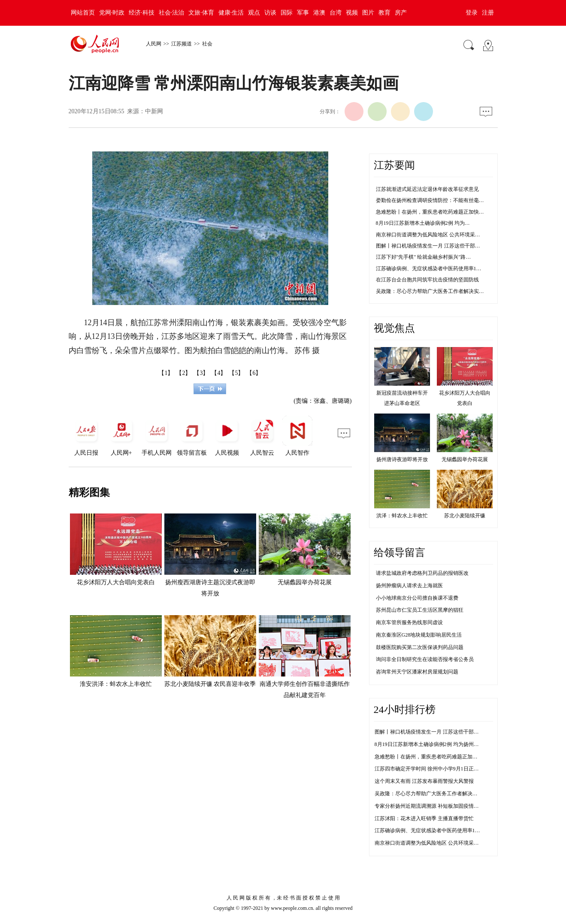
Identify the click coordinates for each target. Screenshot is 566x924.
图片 (368, 13)
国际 (287, 13)
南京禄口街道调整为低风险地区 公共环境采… (428, 235)
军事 (303, 13)
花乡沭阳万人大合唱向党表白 (116, 582)
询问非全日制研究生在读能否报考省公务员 (425, 659)
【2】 (183, 373)
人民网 (154, 44)
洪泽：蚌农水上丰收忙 (402, 516)
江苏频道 (182, 44)
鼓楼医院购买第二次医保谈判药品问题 (420, 647)
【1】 (166, 373)
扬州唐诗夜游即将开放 (402, 459)
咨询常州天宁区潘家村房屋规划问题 (417, 672)
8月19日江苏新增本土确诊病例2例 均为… (423, 223)
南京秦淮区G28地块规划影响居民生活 (419, 635)
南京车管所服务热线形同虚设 (409, 622)
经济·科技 (142, 13)
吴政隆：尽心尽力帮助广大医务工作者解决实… (430, 291)
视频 (352, 13)
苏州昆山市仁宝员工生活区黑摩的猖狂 (420, 610)
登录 (472, 13)
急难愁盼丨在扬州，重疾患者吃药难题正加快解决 (431, 757)
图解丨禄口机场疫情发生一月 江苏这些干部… (428, 246)
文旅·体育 (201, 13)
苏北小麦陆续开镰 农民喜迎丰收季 (210, 684)
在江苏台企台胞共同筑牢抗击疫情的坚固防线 (427, 280)
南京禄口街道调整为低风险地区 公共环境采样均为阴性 (437, 843)
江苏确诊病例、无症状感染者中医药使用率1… (429, 269)
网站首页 (83, 13)
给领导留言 (400, 553)
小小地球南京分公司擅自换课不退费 (417, 598)
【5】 (236, 373)
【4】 (219, 373)
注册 (488, 13)
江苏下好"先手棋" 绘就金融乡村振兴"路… (424, 257)
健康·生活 (231, 13)
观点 (254, 13)
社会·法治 (172, 13)
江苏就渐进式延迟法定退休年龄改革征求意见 (427, 189)
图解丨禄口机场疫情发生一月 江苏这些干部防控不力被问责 (442, 732)
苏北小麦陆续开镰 (465, 516)
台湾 (336, 13)
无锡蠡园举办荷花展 (305, 582)
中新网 (154, 111)
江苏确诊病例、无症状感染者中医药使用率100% (430, 830)
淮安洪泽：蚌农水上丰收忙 (116, 684)
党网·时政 (112, 13)
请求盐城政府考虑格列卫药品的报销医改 (422, 573)
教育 (384, 13)
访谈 (270, 13)
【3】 (201, 373)
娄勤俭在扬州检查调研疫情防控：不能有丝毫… (430, 200)
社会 (207, 44)
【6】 (254, 373)
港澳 (319, 13)
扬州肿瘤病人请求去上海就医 (409, 586)
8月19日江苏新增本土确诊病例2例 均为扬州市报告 (432, 744)
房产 (401, 13)
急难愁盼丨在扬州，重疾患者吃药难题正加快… (430, 212)
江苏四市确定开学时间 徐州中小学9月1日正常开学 (432, 769)
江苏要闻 (394, 165)
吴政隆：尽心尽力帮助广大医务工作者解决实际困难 (434, 794)
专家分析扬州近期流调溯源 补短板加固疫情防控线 (432, 806)
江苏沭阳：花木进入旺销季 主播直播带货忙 (424, 818)
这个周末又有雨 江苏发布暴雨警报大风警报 (424, 781)
